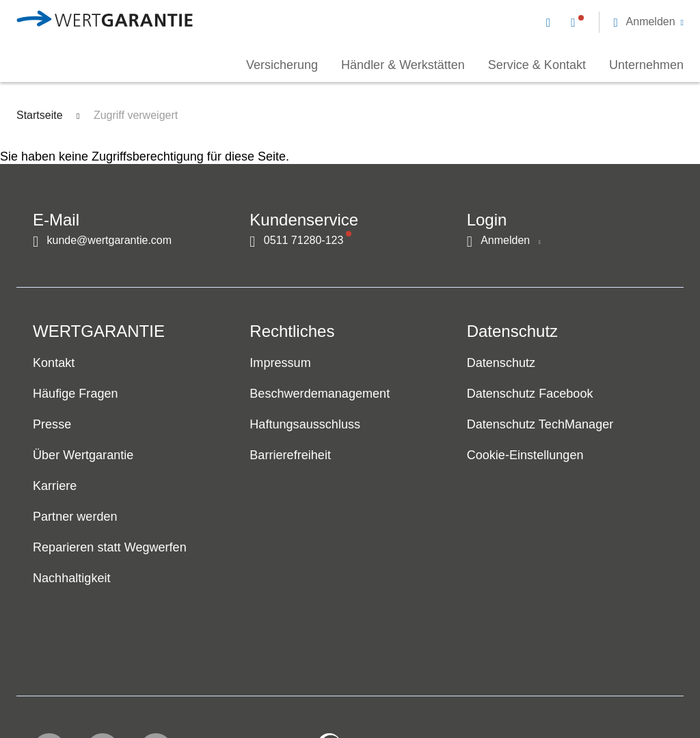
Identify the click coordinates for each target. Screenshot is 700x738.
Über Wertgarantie (83, 456)
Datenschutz (501, 364)
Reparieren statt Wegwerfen (110, 548)
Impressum (280, 364)
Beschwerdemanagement (320, 394)
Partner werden (75, 517)
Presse (52, 425)
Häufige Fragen (76, 394)
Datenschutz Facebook (530, 394)
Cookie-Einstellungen (525, 456)
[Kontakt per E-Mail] (551, 22)
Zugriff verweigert (136, 115)
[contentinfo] (595, 687)
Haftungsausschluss (305, 425)
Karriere (55, 487)
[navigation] (615, 20)
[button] (648, 22)
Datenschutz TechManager (540, 425)
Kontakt (54, 364)
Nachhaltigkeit (72, 579)
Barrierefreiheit (290, 456)
